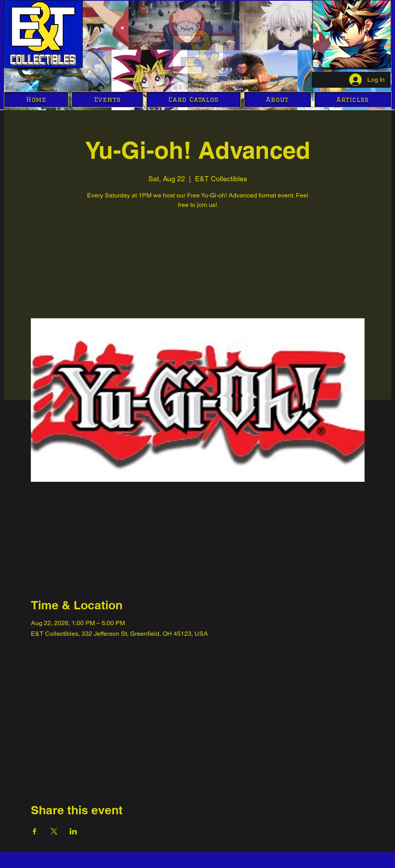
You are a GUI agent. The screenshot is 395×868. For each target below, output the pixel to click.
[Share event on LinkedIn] (73, 831)
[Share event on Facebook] (35, 831)
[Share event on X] (54, 831)
